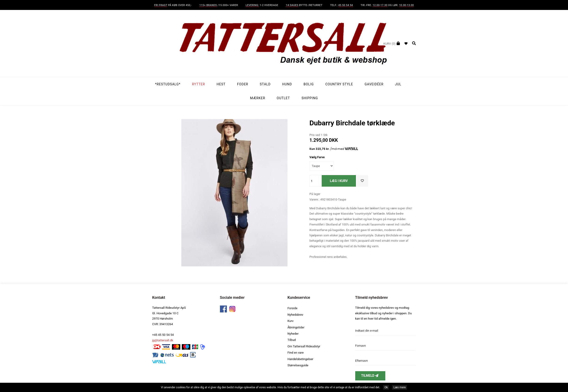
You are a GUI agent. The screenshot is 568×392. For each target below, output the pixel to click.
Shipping (310, 98)
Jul (398, 84)
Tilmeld (370, 376)
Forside (292, 308)
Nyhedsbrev (295, 315)
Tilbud (292, 340)
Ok (386, 387)
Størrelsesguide (298, 365)
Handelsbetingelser (300, 359)
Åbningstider (296, 327)
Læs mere (400, 387)
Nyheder (293, 334)
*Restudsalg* (168, 84)
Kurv (290, 321)
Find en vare (296, 353)
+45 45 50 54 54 (163, 335)
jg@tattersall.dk (163, 340)
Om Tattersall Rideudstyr (304, 346)
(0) (389, 44)
